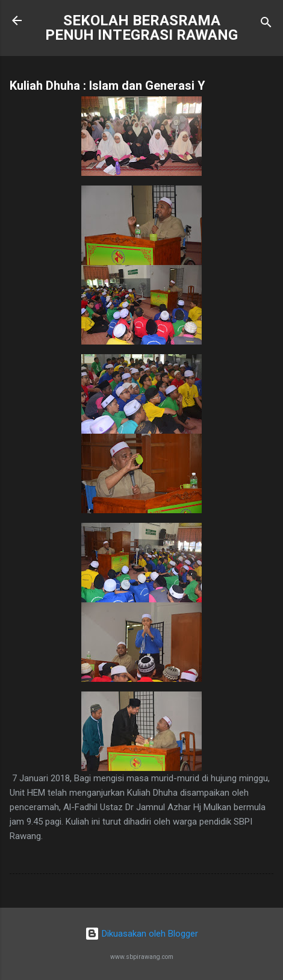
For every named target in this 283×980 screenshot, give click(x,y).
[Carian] (266, 24)
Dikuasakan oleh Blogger (141, 934)
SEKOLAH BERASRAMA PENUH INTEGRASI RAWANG (141, 28)
